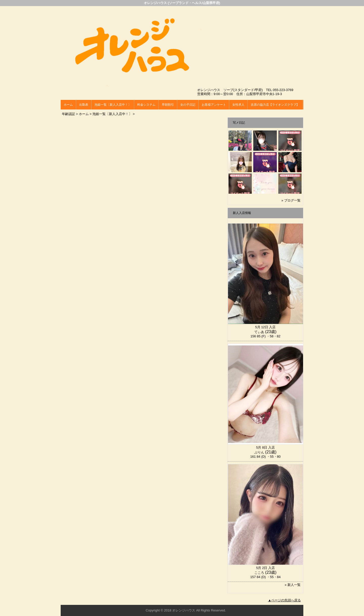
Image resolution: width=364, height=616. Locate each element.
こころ (259, 573)
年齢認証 (69, 114)
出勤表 (84, 105)
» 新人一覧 (293, 585)
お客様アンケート (214, 105)
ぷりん (259, 452)
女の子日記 (188, 105)
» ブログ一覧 (291, 200)
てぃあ (259, 332)
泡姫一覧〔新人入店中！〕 (113, 105)
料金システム (146, 105)
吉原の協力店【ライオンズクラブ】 (275, 105)
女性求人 (238, 105)
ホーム (68, 105)
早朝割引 (168, 105)
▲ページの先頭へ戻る (284, 600)
